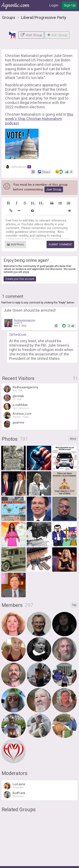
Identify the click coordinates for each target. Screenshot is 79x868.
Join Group (57, 35)
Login (54, 5)
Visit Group (31, 35)
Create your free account (20, 279)
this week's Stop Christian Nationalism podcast (39, 119)
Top (74, 605)
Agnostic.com (16, 5)
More (73, 439)
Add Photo (15, 244)
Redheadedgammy (25, 320)
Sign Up (70, 5)
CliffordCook (18, 167)
